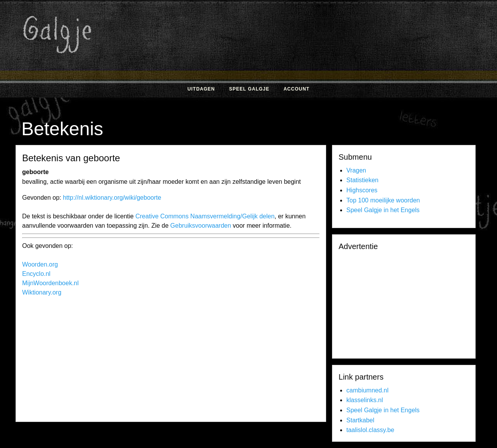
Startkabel (360, 420)
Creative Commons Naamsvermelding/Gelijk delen (205, 216)
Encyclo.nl (36, 274)
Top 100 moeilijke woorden (383, 200)
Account (296, 89)
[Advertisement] (332, 61)
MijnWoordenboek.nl (50, 283)
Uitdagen (201, 89)
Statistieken (362, 180)
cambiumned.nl (368, 390)
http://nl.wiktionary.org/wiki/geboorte (112, 198)
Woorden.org (40, 264)
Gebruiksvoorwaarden (201, 226)
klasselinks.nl (365, 400)
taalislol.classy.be (370, 430)
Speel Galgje (249, 89)
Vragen (356, 170)
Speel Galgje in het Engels (383, 210)
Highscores (362, 190)
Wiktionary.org (42, 292)
